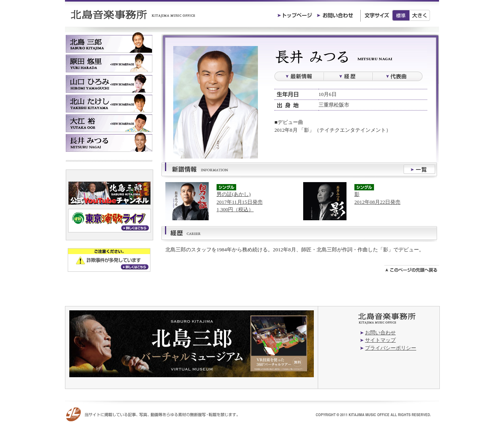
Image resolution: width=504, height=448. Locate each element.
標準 (401, 15)
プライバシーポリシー (391, 348)
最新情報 (299, 76)
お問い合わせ (380, 333)
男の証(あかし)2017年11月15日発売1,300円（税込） (240, 202)
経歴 (348, 76)
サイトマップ (380, 340)
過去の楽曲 (398, 76)
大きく (420, 15)
